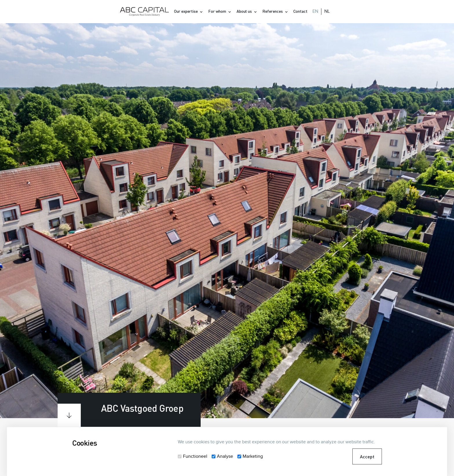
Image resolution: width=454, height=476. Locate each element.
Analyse (225, 456)
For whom (218, 11)
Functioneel (195, 456)
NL (327, 11)
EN (315, 11)
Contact (300, 11)
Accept (367, 456)
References (273, 11)
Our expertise (186, 11)
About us (245, 11)
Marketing (253, 456)
